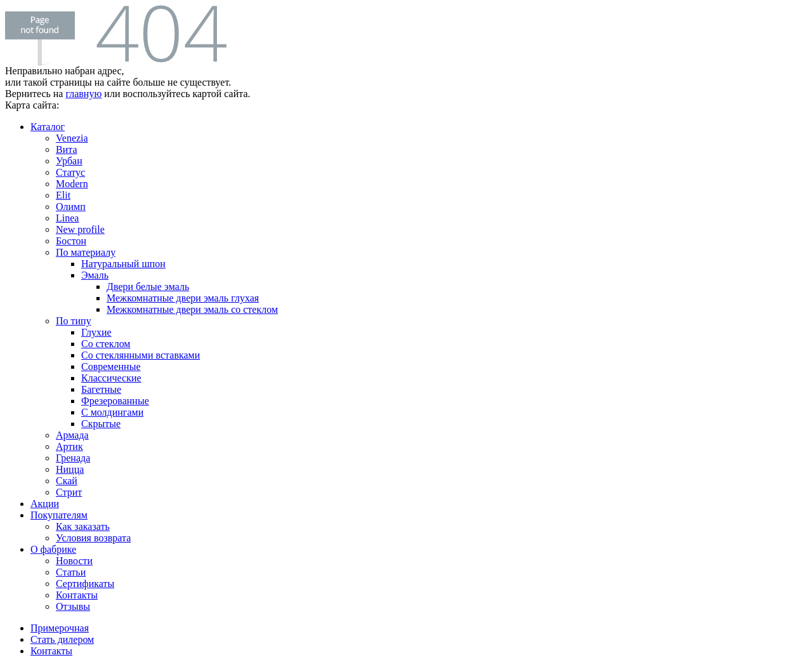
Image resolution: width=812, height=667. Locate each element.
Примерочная (60, 628)
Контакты (77, 595)
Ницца (70, 469)
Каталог (48, 127)
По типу (74, 321)
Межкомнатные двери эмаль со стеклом (192, 309)
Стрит (69, 492)
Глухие (96, 332)
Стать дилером (62, 639)
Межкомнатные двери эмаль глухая (183, 298)
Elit (63, 195)
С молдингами (112, 412)
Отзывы (73, 606)
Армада (72, 435)
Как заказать (83, 526)
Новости (74, 561)
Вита (67, 149)
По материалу (86, 252)
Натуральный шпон (123, 264)
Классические (111, 378)
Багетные (101, 389)
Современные (111, 367)
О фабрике (53, 549)
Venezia (72, 138)
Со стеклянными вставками (141, 355)
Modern (72, 184)
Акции (45, 504)
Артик (69, 446)
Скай (67, 481)
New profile (80, 229)
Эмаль (95, 275)
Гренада (73, 458)
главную (83, 94)
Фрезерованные (115, 401)
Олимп (71, 207)
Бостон (71, 241)
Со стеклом (106, 344)
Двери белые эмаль (148, 287)
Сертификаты (85, 584)
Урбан (69, 161)
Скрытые (101, 424)
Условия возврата (93, 538)
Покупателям (59, 515)
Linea (67, 218)
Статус (70, 172)
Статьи (71, 572)
